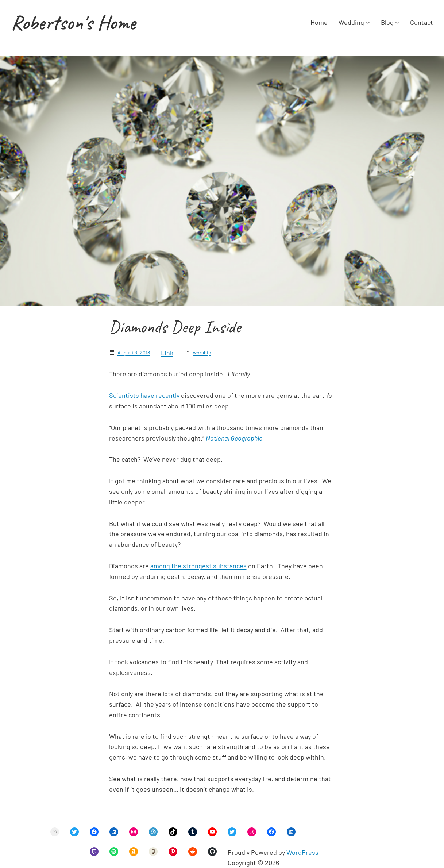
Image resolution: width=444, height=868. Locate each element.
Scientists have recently (144, 395)
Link (167, 353)
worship (202, 352)
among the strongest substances (198, 566)
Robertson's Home (73, 22)
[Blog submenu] (397, 22)
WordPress (302, 852)
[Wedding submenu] (368, 22)
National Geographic (234, 438)
